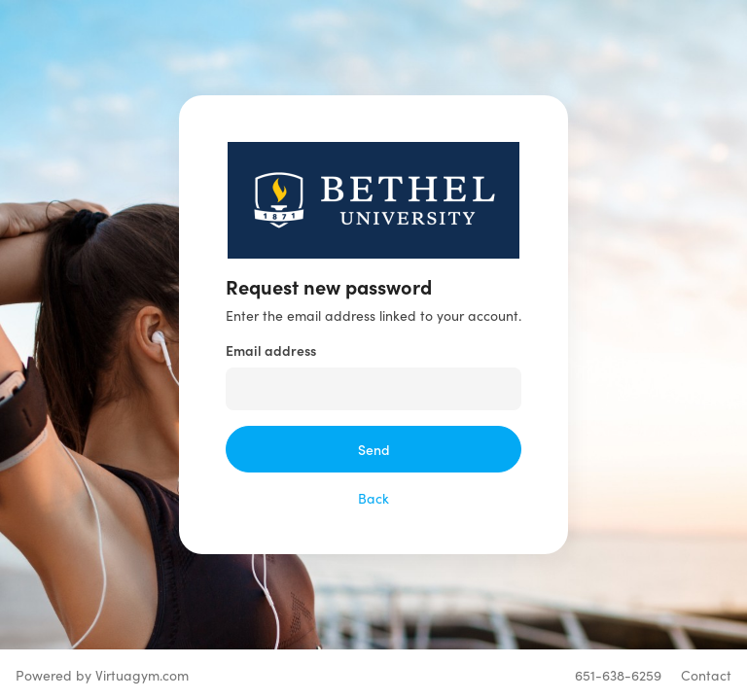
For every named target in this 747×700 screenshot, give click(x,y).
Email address (271, 350)
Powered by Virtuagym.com (102, 675)
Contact (706, 675)
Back (373, 498)
